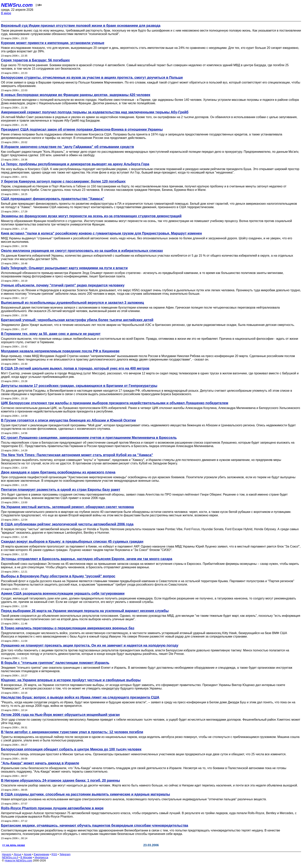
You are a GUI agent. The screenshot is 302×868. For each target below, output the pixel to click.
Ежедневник (42, 854)
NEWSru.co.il (10, 857)
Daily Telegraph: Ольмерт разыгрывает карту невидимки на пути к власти (64, 268)
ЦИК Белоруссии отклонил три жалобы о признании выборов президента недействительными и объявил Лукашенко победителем (115, 403)
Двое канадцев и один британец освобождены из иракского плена (58, 472)
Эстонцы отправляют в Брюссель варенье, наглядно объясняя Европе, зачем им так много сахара (87, 559)
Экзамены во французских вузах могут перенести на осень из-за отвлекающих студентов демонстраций (91, 216)
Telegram (65, 854)
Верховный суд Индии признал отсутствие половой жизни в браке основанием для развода (81, 26)
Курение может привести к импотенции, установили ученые (53, 43)
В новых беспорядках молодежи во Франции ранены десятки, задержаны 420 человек (76, 95)
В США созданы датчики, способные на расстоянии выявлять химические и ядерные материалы (86, 794)
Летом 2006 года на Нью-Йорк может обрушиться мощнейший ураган (60, 715)
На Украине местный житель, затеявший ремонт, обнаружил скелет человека (67, 507)
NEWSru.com (17, 5)
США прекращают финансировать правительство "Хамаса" (53, 199)
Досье (18, 854)
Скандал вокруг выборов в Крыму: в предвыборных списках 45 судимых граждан (72, 542)
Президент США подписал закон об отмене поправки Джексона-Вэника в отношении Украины (82, 129)
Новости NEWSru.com (18, 860)
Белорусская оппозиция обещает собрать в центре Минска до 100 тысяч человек (71, 749)
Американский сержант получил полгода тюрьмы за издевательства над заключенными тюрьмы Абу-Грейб (95, 112)
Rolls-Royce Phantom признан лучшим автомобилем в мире (52, 808)
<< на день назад (13, 845)
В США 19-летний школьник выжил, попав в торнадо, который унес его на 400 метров (75, 368)
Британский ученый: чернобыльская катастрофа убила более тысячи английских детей (77, 320)
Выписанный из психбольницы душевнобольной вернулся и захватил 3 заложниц (72, 303)
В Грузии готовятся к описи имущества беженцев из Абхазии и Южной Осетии (68, 420)
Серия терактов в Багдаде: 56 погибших (35, 60)
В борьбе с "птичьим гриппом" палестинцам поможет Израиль (55, 663)
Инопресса (42, 857)
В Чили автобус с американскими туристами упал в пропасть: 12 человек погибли (72, 732)
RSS (54, 854)
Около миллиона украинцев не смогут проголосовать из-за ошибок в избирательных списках (82, 251)
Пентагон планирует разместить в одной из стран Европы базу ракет (61, 490)
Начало (7, 854)
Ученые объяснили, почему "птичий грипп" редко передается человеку (63, 285)
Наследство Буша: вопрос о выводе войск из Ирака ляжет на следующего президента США (80, 697)
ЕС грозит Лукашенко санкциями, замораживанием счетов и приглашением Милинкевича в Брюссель (89, 438)
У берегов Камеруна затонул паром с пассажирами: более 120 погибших (63, 181)
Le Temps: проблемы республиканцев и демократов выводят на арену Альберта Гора (75, 164)
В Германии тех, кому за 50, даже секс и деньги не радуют (51, 334)
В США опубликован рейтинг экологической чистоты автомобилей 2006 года (67, 524)
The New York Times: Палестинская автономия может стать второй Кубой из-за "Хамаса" (77, 455)
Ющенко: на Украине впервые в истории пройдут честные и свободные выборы (71, 680)
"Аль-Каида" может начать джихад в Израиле (40, 763)
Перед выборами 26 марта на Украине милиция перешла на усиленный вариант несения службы (85, 611)
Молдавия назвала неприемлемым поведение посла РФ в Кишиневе (60, 351)
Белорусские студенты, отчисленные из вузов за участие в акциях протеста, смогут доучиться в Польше (92, 78)
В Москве (26, 857)
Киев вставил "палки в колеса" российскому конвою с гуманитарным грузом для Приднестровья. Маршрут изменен (101, 233)
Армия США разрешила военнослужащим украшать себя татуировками (63, 593)
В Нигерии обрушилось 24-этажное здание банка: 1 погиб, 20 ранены (60, 780)
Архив (28, 854)
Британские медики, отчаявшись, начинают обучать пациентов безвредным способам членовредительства (95, 825)
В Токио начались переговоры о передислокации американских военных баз (68, 628)
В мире (6, 13)
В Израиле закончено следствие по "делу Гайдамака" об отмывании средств (68, 147)
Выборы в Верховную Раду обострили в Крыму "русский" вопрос (58, 576)
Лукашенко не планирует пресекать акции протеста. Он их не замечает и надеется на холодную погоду (90, 645)
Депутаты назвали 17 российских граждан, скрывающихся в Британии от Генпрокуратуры (79, 386)
